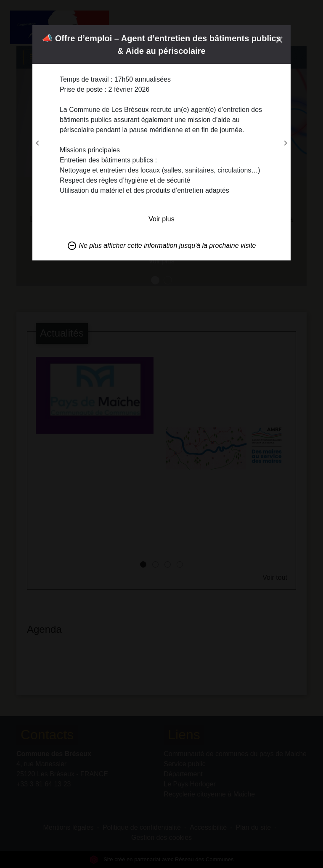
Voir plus (161, 219)
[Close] (279, 40)
